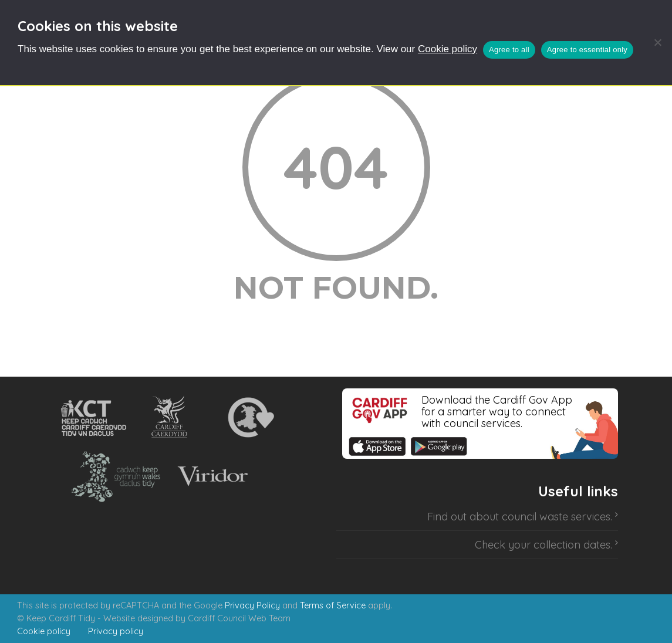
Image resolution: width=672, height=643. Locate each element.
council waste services (556, 517)
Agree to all (509, 50)
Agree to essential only (587, 50)
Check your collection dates (543, 545)
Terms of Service (333, 605)
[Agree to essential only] (657, 42)
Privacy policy (116, 631)
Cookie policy (448, 49)
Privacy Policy (252, 605)
